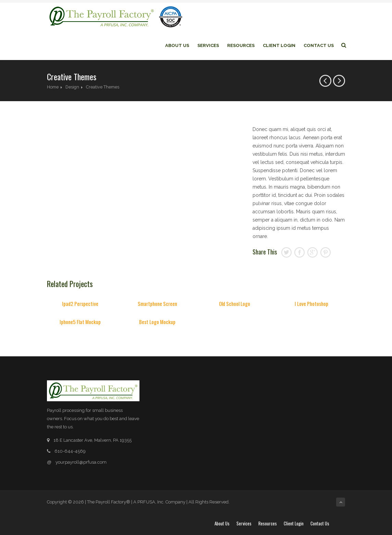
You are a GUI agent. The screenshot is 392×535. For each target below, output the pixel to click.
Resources (241, 45)
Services (208, 45)
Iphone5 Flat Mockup (80, 322)
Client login (279, 45)
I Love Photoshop (311, 304)
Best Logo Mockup (157, 322)
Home (53, 87)
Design (72, 87)
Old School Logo (235, 304)
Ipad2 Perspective (80, 304)
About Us (177, 45)
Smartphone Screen (157, 304)
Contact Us (319, 45)
